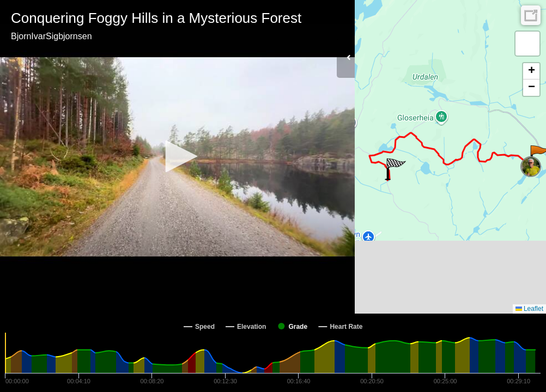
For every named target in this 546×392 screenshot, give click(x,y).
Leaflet (529, 309)
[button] (178, 156)
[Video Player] (177, 157)
